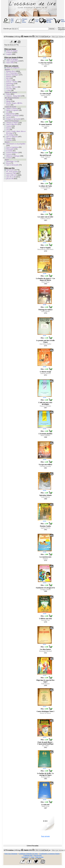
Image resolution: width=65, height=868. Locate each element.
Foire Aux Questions (11, 854)
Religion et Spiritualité (13, 119)
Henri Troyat (45, 282)
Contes (8, 90)
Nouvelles (9, 89)
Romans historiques (12, 75)
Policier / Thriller (12, 82)
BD (7, 100)
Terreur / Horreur (12, 87)
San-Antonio (45, 64)
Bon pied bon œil (45, 155)
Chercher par (7, 29)
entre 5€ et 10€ (11, 177)
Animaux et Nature (12, 123)
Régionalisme (11, 114)
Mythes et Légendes (12, 110)
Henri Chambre (45, 435)
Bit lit (8, 78)
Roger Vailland (45, 157)
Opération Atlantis (45, 495)
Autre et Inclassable (12, 165)
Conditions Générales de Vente (28, 854)
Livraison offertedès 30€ (50, 21)
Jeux (8, 130)
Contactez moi (28, 855)
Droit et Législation (12, 147)
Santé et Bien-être (12, 124)
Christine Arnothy (45, 466)
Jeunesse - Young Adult (13, 96)
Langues (9, 54)
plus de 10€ (10, 179)
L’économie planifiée (45, 434)
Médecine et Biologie (13, 156)
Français (9, 52)
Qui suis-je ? (12, 21)
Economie (9, 151)
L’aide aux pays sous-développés (45, 403)
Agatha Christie (45, 95)
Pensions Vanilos (45, 526)
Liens (32, 857)
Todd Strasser (45, 684)
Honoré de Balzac (45, 713)
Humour (9, 128)
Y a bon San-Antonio (45, 63)
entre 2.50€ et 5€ (12, 175)
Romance (9, 76)
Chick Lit (9, 80)
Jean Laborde (45, 311)
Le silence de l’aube (45, 186)
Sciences (9, 154)
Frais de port (38, 855)
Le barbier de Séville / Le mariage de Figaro (45, 774)
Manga (8, 101)
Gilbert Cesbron (45, 219)
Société (9, 117)
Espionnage (10, 83)
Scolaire (9, 158)
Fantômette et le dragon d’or (45, 588)
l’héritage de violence (45, 310)
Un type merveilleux (45, 464)
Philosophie (10, 149)
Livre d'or (37, 21)
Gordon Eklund (45, 188)
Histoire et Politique (13, 115)
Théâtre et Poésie (12, 108)
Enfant (8, 94)
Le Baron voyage (45, 372)
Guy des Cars (45, 620)
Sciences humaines (12, 152)
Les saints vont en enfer (45, 217)
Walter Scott (45, 806)
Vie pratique (10, 135)
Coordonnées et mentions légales (49, 854)
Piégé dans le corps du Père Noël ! (45, 681)
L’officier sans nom (45, 619)
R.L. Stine (45, 746)
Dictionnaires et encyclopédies (16, 144)
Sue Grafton (45, 126)
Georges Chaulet (45, 589)
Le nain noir (45, 805)
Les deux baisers (45, 649)
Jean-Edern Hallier (45, 344)
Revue (8, 163)
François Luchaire (45, 406)
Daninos (45, 559)
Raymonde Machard (45, 651)
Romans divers (11, 71)
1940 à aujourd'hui (12, 61)
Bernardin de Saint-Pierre (45, 249)
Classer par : (47, 37)
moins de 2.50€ (11, 173)
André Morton (45, 497)
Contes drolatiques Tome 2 (45, 711)
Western (9, 85)
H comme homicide (45, 124)
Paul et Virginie (45, 248)
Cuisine (9, 126)
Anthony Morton (45, 373)
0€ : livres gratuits (12, 172)
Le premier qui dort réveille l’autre (45, 341)
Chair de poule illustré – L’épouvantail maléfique (45, 743)
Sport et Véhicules (12, 137)
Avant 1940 (10, 63)
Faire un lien (39, 857)
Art (7, 112)
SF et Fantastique (12, 73)
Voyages (9, 138)
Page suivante (45, 836)
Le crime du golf (45, 94)
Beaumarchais (45, 777)
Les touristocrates (45, 557)
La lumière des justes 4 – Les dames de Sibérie (45, 279)
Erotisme (9, 140)
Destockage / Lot (12, 161)
